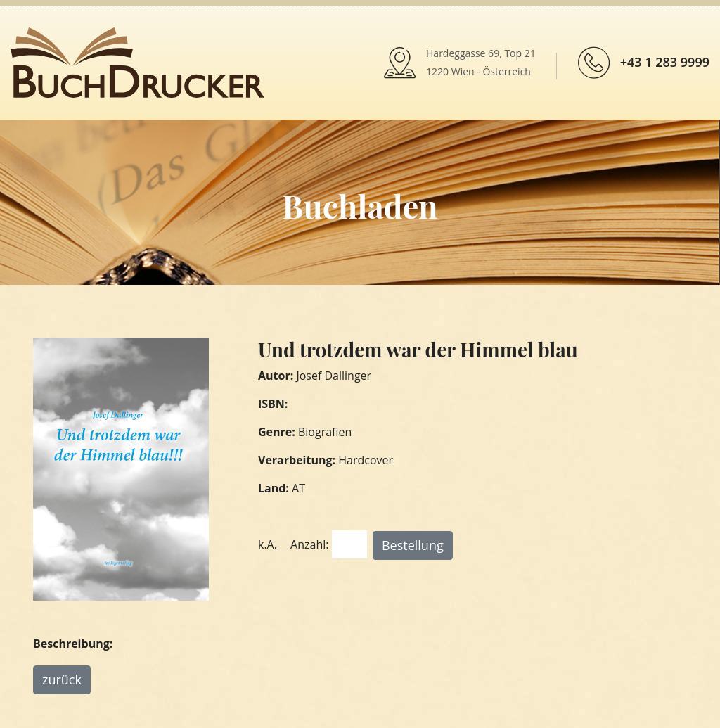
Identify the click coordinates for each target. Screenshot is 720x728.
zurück (62, 679)
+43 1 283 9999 (665, 62)
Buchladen (360, 205)
